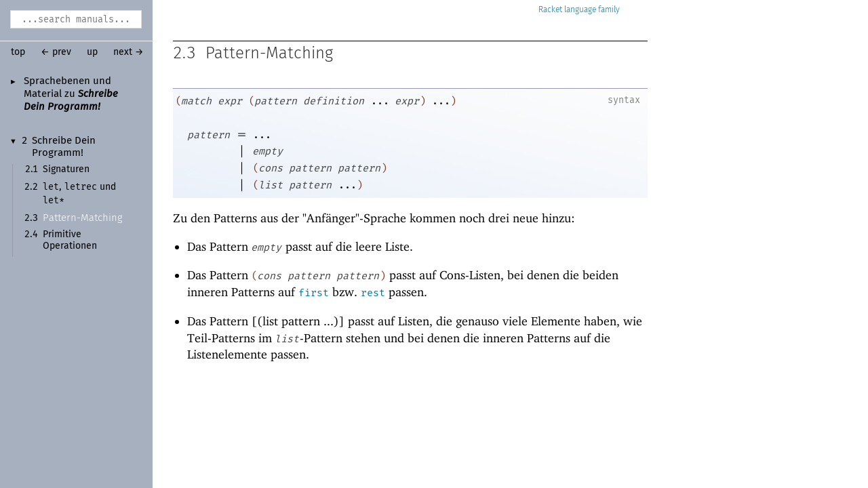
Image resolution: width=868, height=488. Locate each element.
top (18, 52)
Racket (579, 10)
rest (373, 293)
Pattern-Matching (83, 218)
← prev (56, 52)
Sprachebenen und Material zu (71, 94)
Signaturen (66, 169)
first (314, 293)
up (92, 52)
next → (129, 52)
